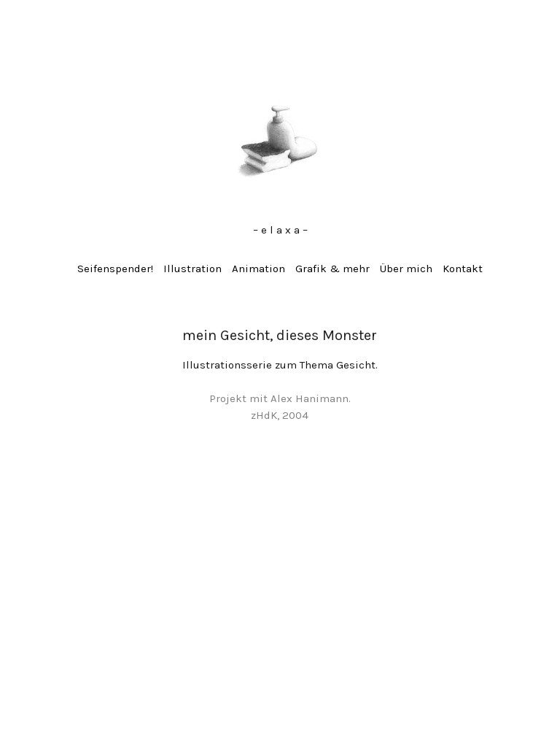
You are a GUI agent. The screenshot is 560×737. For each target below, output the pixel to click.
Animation (258, 269)
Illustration (192, 269)
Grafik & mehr (332, 269)
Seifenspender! (115, 269)
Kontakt (463, 269)
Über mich (406, 269)
